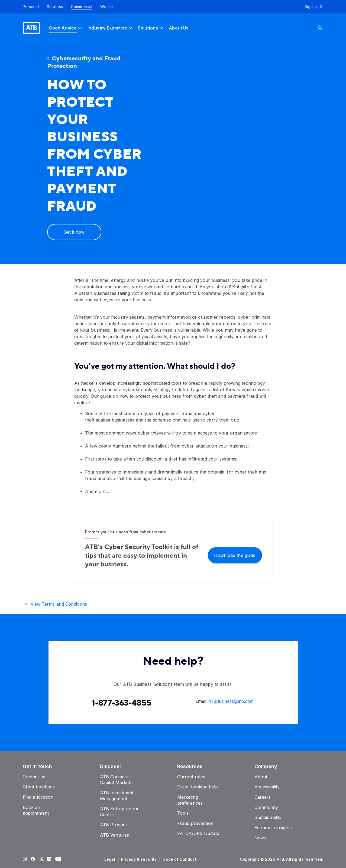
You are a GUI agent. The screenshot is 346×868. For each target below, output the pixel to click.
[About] (261, 777)
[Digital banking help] (198, 787)
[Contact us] (34, 777)
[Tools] (183, 813)
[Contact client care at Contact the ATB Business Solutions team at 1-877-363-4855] (122, 703)
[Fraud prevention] (195, 823)
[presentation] (242, 153)
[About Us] (179, 28)
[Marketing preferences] (190, 800)
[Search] (324, 28)
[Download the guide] (235, 555)
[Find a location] (38, 797)
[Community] (266, 807)
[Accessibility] (267, 787)
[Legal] (110, 859)
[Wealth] (106, 7)
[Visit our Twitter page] (41, 859)
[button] (173, 603)
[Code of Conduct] (180, 859)
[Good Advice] (66, 28)
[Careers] (263, 797)
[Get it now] (74, 232)
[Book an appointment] (36, 810)
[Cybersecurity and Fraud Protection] (96, 63)
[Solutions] (151, 28)
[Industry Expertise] (111, 28)
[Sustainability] (268, 817)
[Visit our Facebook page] (33, 859)
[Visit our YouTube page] (57, 859)
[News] (260, 838)
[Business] (55, 7)
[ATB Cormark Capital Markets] (116, 780)
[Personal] (29, 7)
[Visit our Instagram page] (25, 859)
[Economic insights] (273, 828)
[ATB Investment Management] (117, 796)
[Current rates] (191, 777)
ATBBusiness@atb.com (231, 701)
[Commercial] (82, 7)
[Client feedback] (39, 787)
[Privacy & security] (140, 859)
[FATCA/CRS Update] (198, 833)
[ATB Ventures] (115, 835)
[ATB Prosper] (114, 825)
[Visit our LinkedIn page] (49, 859)
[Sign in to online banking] (316, 7)
